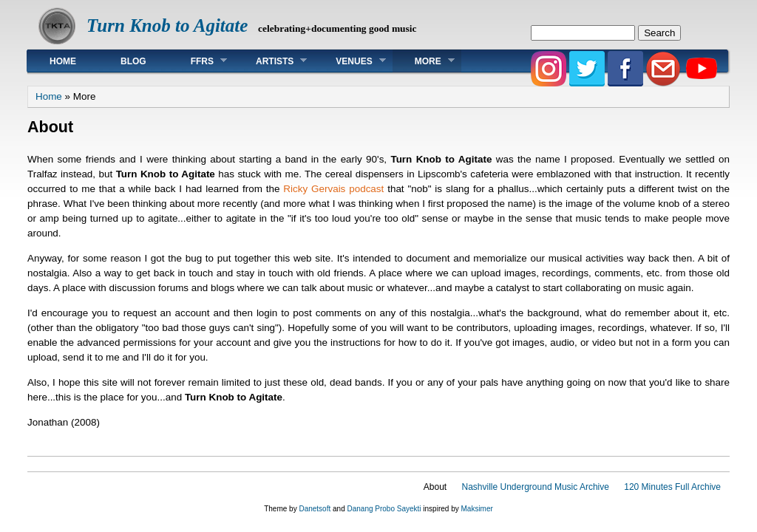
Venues (349, 61)
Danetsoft (315, 509)
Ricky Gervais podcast (333, 189)
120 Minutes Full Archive (672, 487)
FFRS (198, 61)
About (435, 487)
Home (63, 61)
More (424, 61)
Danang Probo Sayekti (384, 509)
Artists (270, 61)
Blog (133, 61)
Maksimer (476, 509)
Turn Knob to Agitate (167, 25)
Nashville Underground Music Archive (535, 487)
